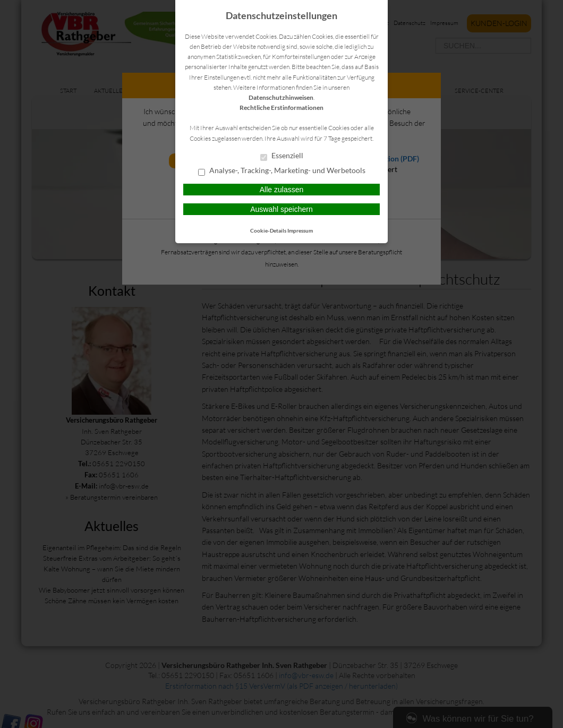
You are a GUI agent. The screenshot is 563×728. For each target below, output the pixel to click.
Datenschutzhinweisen (281, 97)
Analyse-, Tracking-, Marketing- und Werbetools (282, 171)
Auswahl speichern (281, 209)
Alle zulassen (282, 190)
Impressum (300, 230)
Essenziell (282, 156)
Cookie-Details (268, 230)
